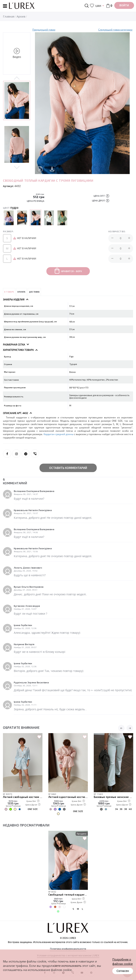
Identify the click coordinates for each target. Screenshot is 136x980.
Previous (17, 78)
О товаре (9, 292)
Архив (21, 16)
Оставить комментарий (68, 468)
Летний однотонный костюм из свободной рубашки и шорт (68, 797)
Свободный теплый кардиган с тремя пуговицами (68, 895)
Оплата (21, 292)
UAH (98, 6)
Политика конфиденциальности (68, 949)
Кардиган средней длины (59, 434)
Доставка (34, 292)
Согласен (123, 971)
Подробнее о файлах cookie (122, 961)
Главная (9, 16)
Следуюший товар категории (115, 30)
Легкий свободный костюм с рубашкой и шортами (23, 797)
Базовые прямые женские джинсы (113, 797)
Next (17, 167)
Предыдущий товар (44, 30)
